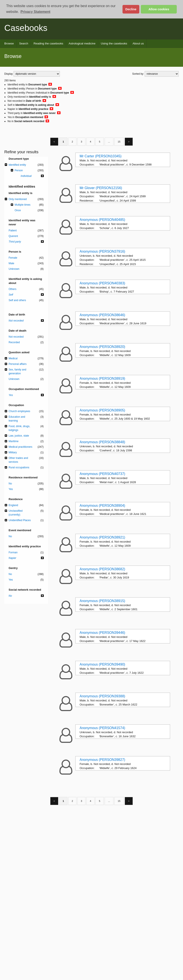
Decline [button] (131, 9)
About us (138, 43)
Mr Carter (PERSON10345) (101, 156)
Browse (9, 43)
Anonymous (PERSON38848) (102, 442)
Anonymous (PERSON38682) (102, 569)
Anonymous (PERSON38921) (102, 537)
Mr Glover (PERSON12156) (101, 188)
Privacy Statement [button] (35, 12)
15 (119, 142)
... (109, 142)
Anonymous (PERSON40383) (102, 283)
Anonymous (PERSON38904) (102, 506)
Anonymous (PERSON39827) (102, 760)
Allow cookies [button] (159, 9)
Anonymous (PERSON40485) (102, 220)
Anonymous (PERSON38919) (102, 378)
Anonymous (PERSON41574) (102, 728)
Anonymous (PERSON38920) (102, 347)
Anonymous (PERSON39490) (102, 664)
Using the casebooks (114, 43)
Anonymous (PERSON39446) (102, 633)
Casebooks (26, 28)
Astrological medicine (82, 43)
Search (24, 43)
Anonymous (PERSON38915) (102, 601)
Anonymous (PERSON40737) (102, 474)
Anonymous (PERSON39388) (102, 696)
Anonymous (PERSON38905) (102, 410)
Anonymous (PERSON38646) (102, 315)
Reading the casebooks (48, 43)
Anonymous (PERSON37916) (102, 251)
